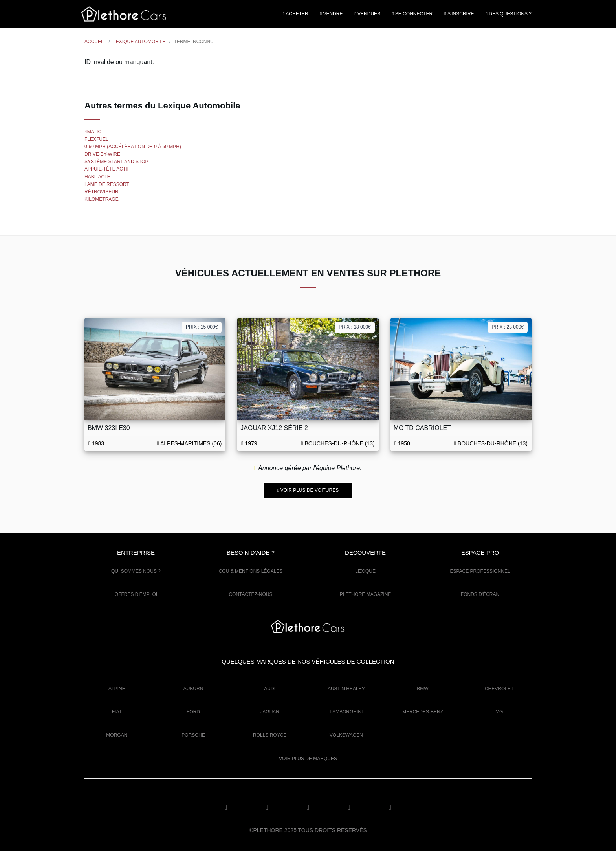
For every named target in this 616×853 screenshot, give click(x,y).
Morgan (117, 737)
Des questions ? (509, 15)
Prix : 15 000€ (202, 329)
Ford (193, 714)
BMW (423, 690)
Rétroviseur (102, 193)
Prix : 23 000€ (508, 329)
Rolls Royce (270, 737)
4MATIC (93, 133)
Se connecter (412, 15)
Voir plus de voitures (308, 492)
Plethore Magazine (366, 596)
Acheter (295, 15)
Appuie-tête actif (107, 171)
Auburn (193, 690)
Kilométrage (102, 201)
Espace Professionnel (480, 573)
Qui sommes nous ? (136, 573)
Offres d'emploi (136, 596)
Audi (270, 690)
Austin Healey (346, 690)
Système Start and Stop (116, 164)
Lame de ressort (107, 186)
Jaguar (270, 714)
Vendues (367, 15)
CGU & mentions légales (251, 573)
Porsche (193, 737)
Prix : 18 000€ (355, 329)
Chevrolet (499, 690)
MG (499, 714)
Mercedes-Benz (423, 714)
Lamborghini (346, 714)
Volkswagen (346, 737)
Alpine (117, 690)
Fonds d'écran (480, 596)
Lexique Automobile (139, 43)
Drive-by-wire (102, 156)
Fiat (117, 714)
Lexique (365, 573)
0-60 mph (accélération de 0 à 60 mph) (133, 148)
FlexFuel (96, 141)
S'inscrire (459, 15)
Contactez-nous (250, 596)
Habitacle (97, 178)
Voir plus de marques (308, 760)
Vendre (332, 15)
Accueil (95, 43)
